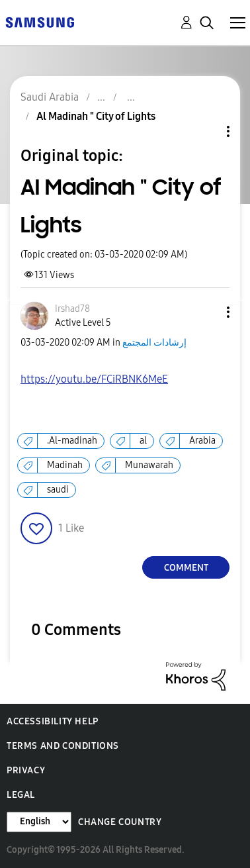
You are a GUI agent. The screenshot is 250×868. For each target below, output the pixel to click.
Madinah (65, 465)
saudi (58, 490)
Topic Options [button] (206, 131)
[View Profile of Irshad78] (72, 309)
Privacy (26, 770)
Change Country (120, 822)
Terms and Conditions (63, 746)
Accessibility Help (53, 721)
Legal (21, 795)
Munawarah (149, 465)
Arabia (202, 441)
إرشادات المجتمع (154, 343)
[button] (206, 312)
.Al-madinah (72, 441)
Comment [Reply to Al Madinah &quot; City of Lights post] (186, 568)
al (143, 441)
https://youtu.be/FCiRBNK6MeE (94, 379)
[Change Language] (39, 822)
